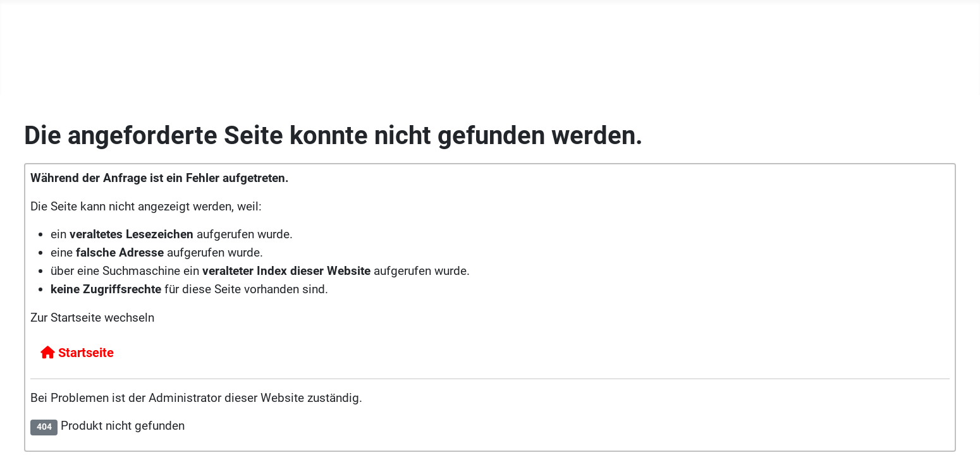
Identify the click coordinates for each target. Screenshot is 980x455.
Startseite (77, 353)
